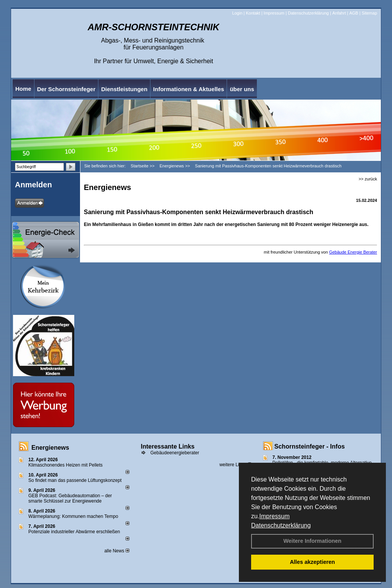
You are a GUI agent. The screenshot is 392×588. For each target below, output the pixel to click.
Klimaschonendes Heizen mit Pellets (65, 465)
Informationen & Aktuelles (189, 89)
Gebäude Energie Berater (353, 252)
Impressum (274, 516)
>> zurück (368, 179)
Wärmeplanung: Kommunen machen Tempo (73, 516)
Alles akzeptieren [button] (312, 562)
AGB (354, 13)
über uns (242, 89)
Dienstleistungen (124, 89)
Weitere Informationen (312, 541)
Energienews (50, 448)
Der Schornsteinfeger (66, 89)
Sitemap (369, 13)
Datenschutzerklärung (281, 525)
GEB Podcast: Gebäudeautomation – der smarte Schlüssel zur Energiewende (70, 498)
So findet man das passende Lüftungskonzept (75, 480)
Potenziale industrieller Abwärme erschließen (74, 532)
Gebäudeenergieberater (175, 453)
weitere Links (235, 465)
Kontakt (253, 13)
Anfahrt (339, 13)
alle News (117, 551)
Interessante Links (168, 446)
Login (237, 13)
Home (23, 89)
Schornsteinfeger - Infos (310, 446)
